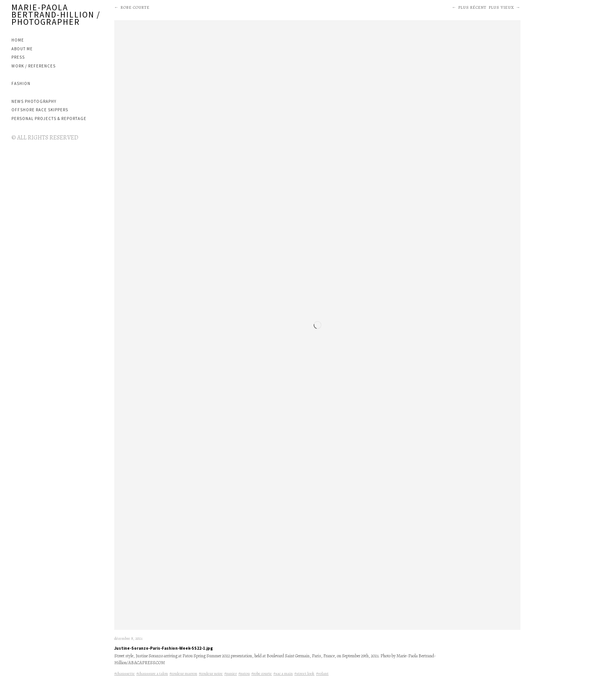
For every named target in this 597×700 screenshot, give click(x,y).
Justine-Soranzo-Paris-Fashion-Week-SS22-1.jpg (164, 648)
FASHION (21, 83)
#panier (231, 674)
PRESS (18, 57)
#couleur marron (183, 674)
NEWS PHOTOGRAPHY (34, 101)
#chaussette (125, 674)
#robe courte (262, 674)
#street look (304, 674)
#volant (322, 674)
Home (18, 40)
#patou (244, 674)
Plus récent (472, 7)
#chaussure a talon (152, 674)
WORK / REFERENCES (34, 66)
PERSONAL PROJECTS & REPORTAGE (49, 119)
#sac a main (283, 674)
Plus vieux (501, 7)
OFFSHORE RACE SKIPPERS (40, 110)
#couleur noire (211, 674)
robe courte (135, 7)
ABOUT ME (22, 49)
